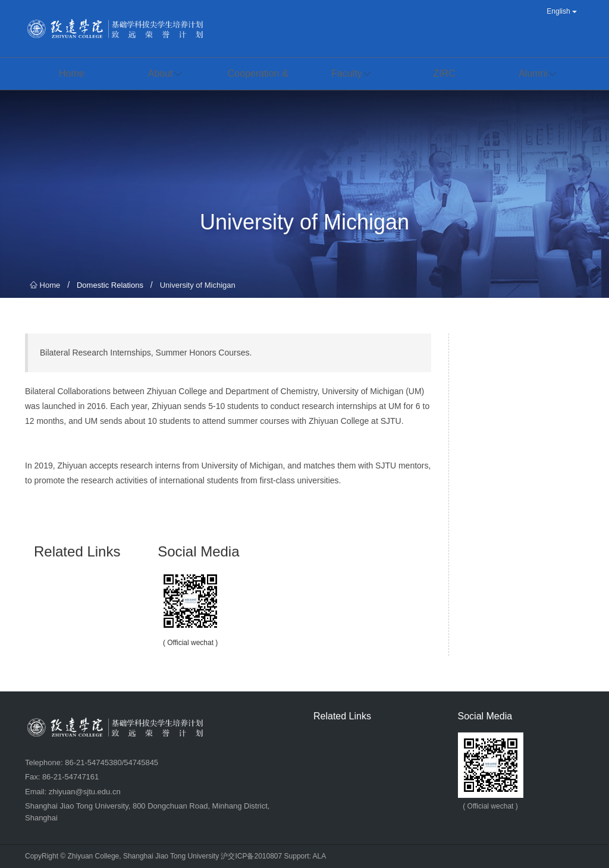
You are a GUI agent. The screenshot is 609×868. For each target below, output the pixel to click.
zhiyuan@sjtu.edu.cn (85, 792)
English (562, 11)
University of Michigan (198, 285)
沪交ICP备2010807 (251, 856)
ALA (320, 856)
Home (45, 285)
